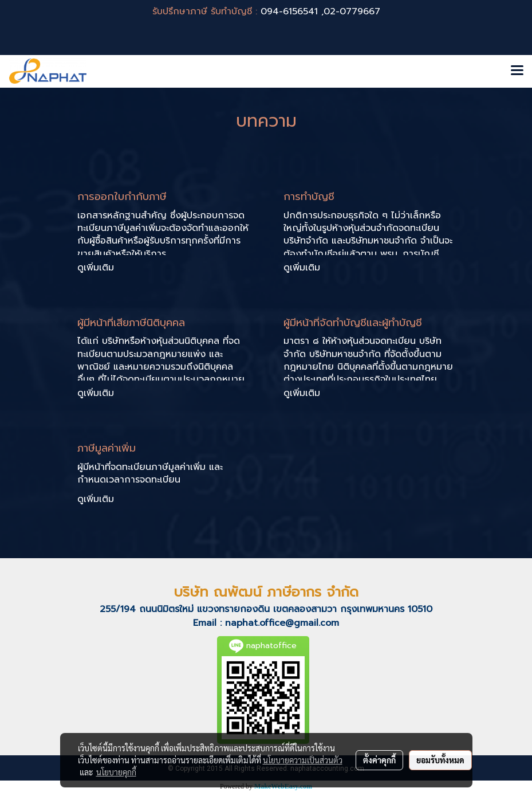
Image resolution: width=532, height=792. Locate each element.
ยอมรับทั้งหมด (440, 760)
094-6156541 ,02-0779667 (320, 11)
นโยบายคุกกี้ (116, 772)
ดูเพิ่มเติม (97, 268)
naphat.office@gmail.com (282, 623)
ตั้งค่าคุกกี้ (379, 760)
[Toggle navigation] (517, 71)
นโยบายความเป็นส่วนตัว (303, 760)
